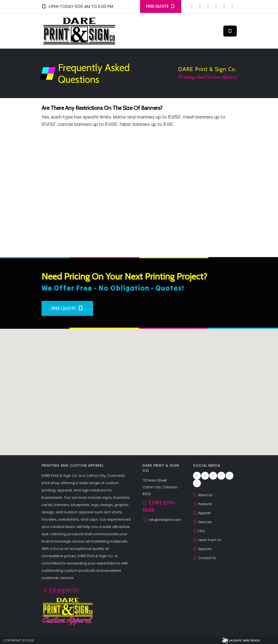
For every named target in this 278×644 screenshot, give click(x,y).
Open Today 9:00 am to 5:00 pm (77, 6)
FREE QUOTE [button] (161, 6)
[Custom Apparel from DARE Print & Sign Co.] (68, 611)
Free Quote (67, 308)
